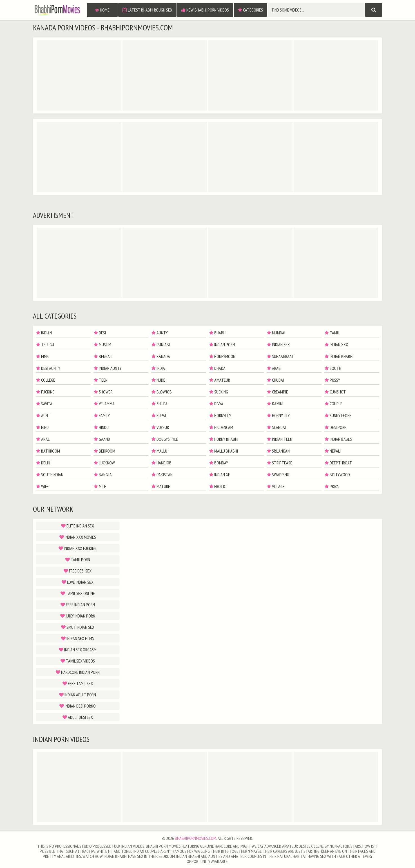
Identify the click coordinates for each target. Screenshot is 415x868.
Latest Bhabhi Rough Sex (147, 10)
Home (102, 10)
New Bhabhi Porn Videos (205, 10)
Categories (250, 10)
